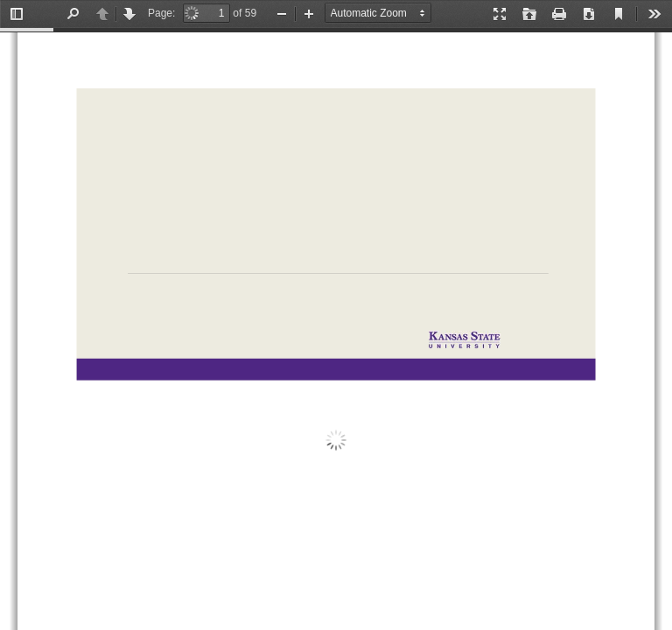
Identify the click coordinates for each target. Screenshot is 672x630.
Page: (161, 13)
